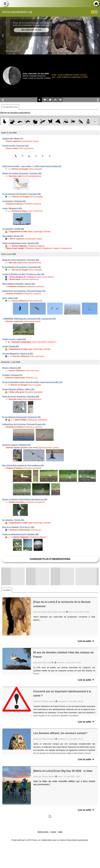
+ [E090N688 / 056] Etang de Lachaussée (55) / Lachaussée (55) (29, 319)
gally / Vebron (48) (10, 298)
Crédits (60, 832)
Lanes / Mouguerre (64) (12, 208)
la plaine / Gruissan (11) (12, 375)
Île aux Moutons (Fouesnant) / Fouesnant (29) (22, 194)
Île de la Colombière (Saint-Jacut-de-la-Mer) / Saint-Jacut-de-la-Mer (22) (32, 382)
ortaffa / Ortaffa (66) (11, 346)
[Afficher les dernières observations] (15, 113)
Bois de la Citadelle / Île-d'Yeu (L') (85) (18, 527)
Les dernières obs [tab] (10, 107)
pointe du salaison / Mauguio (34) (16, 445)
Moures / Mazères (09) (12, 368)
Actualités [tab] (7, 590)
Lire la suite (86, 641)
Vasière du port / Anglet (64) (14, 339)
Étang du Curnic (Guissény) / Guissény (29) (21, 260)
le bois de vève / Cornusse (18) (15, 146)
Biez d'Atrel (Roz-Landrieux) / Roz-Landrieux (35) (23, 465)
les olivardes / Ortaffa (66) (13, 229)
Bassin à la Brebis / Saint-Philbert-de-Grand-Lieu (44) (25, 499)
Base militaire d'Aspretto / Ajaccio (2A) (19, 284)
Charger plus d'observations (50, 559)
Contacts (53, 832)
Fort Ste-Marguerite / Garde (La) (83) (18, 354)
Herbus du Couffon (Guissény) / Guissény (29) (22, 173)
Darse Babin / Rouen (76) (13, 236)
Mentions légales (43, 832)
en (96, 12)
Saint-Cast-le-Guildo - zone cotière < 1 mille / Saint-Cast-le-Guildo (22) (32, 166)
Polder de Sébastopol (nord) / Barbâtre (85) (21, 243)
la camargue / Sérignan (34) (14, 201)
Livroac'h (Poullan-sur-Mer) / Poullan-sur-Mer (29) (23, 274)
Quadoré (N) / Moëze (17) (13, 139)
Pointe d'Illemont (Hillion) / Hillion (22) (18, 389)
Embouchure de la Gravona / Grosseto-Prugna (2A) (24, 291)
